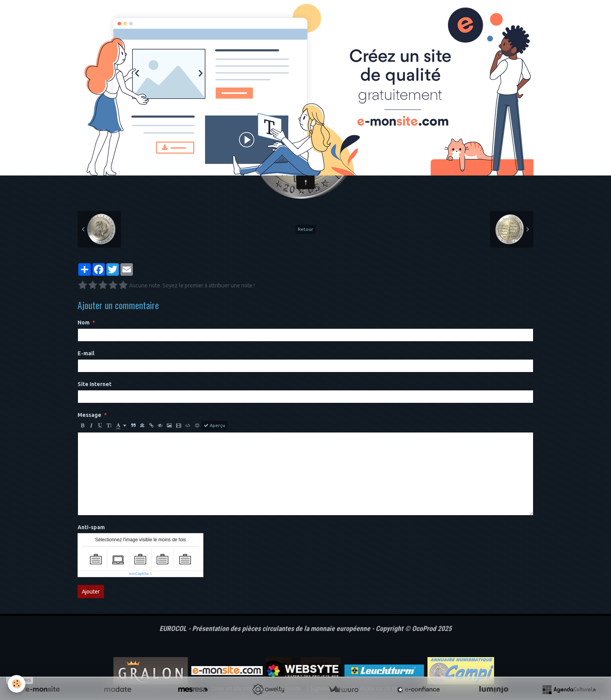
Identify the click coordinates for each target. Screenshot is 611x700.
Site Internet (94, 384)
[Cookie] (17, 684)
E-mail (86, 353)
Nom (84, 323)
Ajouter (91, 592)
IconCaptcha (139, 574)
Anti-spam (91, 527)
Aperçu (215, 425)
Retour (305, 229)
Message (89, 415)
